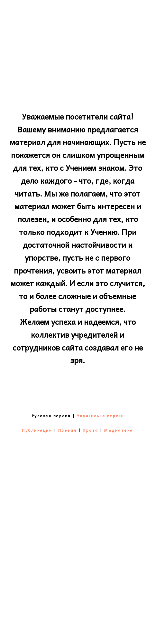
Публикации (37, 430)
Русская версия (51, 416)
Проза (91, 430)
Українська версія (100, 416)
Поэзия (68, 430)
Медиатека (119, 430)
